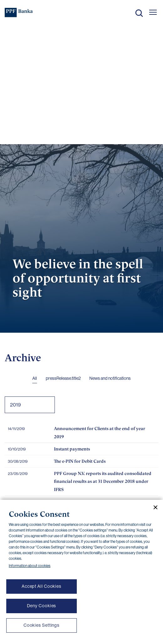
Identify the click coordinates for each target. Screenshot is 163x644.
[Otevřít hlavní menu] (153, 12)
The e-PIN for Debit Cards (80, 461)
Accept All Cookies (42, 586)
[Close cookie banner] (153, 507)
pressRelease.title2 (63, 378)
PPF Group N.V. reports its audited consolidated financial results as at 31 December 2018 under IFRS (103, 481)
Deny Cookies (42, 606)
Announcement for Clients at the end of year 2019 (100, 432)
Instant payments (72, 449)
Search (139, 13)
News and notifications (110, 378)
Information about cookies (30, 566)
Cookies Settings (42, 625)
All (35, 378)
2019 (15, 405)
